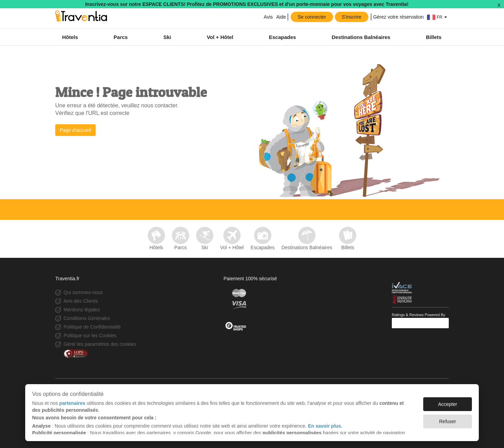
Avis (268, 17)
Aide (281, 17)
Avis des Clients (81, 301)
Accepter (448, 404)
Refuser (448, 421)
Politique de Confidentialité (92, 327)
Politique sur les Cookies (90, 335)
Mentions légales (82, 310)
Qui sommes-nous (83, 292)
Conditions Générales (87, 318)
